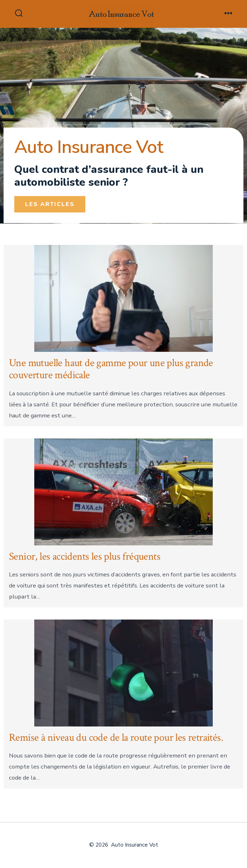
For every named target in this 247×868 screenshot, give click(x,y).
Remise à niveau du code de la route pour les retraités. (116, 738)
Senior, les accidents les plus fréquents (85, 557)
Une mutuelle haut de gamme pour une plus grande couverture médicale (111, 369)
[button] (50, 204)
